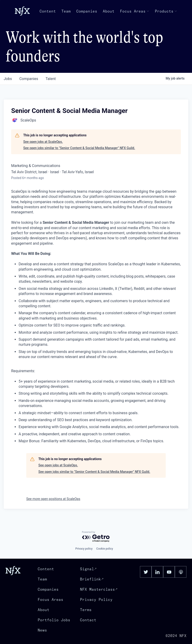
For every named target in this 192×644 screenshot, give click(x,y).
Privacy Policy (96, 599)
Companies (87, 11)
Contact (88, 620)
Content (48, 11)
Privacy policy (84, 549)
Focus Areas (135, 11)
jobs (8, 79)
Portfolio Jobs (54, 620)
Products (166, 11)
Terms (86, 610)
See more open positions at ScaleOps (53, 499)
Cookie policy (105, 549)
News (42, 630)
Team (66, 11)
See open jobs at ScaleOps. (43, 142)
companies (29, 79)
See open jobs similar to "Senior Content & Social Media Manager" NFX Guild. (79, 148)
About (109, 11)
